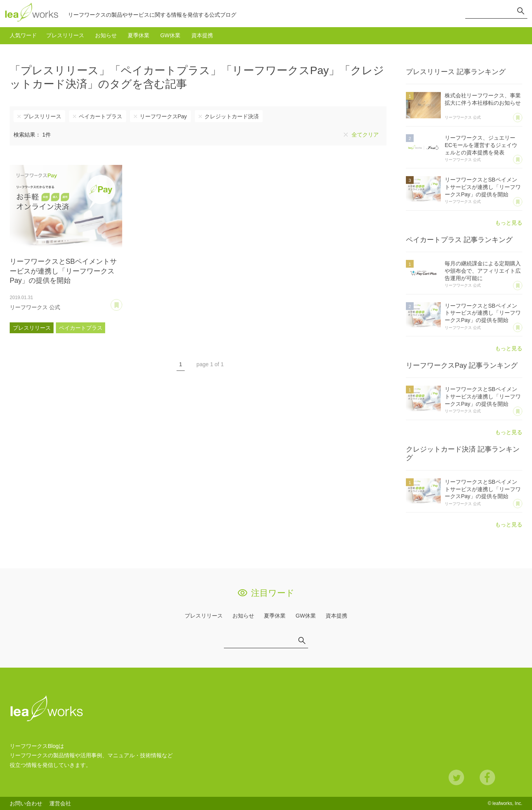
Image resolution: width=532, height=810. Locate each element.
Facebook (487, 777)
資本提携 (202, 35)
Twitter (456, 777)
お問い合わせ (26, 803)
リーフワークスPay (163, 116)
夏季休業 (139, 35)
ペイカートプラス (101, 116)
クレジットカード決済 (232, 116)
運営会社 (60, 803)
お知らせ (106, 35)
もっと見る (509, 223)
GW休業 (170, 35)
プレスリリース (65, 35)
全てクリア (365, 135)
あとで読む (122, 302)
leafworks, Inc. (507, 803)
